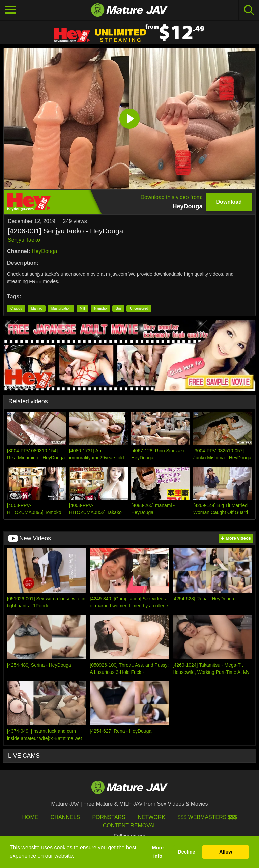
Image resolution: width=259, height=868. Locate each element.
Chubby (16, 309)
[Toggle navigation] (10, 10)
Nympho (100, 309)
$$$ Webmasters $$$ (207, 817)
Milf (83, 309)
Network (151, 817)
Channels (65, 817)
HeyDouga (45, 251)
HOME (30, 817)
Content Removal (130, 825)
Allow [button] (226, 852)
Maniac (36, 309)
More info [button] (158, 852)
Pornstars (109, 817)
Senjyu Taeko (24, 240)
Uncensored (139, 309)
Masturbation (61, 309)
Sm (118, 309)
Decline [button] (186, 852)
